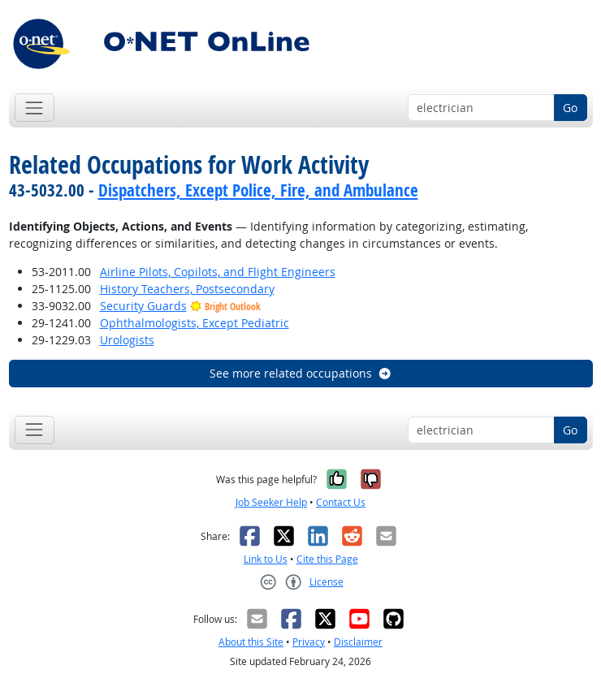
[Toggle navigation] (35, 108)
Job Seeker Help (271, 502)
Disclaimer (358, 642)
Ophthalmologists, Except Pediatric (195, 323)
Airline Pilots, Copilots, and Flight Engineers (218, 272)
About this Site (251, 642)
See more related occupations (301, 373)
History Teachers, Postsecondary (187, 289)
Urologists (127, 340)
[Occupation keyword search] (481, 108)
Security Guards (143, 306)
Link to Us (266, 559)
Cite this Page (327, 559)
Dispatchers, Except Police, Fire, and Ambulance (258, 190)
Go (570, 108)
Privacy (309, 642)
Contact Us (341, 502)
